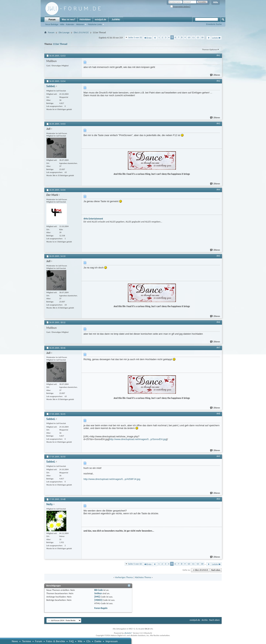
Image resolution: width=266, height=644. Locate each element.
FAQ (71, 641)
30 (202, 37)
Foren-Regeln (101, 608)
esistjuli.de (100, 20)
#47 (218, 348)
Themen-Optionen (210, 50)
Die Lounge (64, 32)
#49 (218, 456)
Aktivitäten (85, 20)
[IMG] (97, 597)
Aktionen (80, 24)
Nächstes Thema (143, 577)
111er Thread (60, 44)
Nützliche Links (95, 24)
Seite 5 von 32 (135, 37)
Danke (98, 641)
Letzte (216, 38)
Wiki (80, 641)
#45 (218, 256)
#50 (218, 499)
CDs (88, 641)
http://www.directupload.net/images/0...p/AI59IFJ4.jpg (112, 479)
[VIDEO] (98, 600)
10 (189, 37)
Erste (148, 38)
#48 (218, 414)
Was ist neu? (69, 20)
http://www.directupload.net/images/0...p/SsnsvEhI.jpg (138, 439)
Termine (27, 641)
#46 (218, 322)
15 (198, 37)
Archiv (205, 620)
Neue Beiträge (52, 24)
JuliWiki (116, 20)
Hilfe (216, 2)
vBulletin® (128, 633)
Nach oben (216, 570)
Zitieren (215, 75)
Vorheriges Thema (124, 577)
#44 (218, 190)
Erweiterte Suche (214, 24)
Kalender (70, 24)
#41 (218, 55)
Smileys (98, 593)
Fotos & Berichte (56, 641)
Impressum (112, 641)
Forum (52, 20)
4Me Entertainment (93, 219)
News (15, 641)
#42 (218, 81)
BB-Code (98, 590)
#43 (218, 123)
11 (193, 37)
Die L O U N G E (81, 32)
